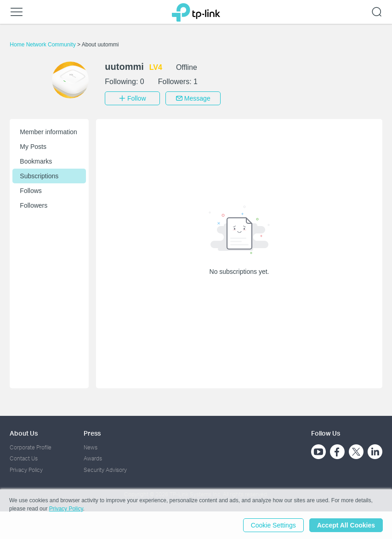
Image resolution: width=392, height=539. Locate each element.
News (91, 447)
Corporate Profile (31, 447)
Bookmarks (36, 161)
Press (92, 433)
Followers (34, 205)
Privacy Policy (26, 470)
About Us (24, 433)
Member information (48, 132)
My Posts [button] (33, 147)
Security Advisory (105, 470)
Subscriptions (39, 176)
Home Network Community (43, 45)
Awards (93, 458)
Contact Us (24, 458)
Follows (31, 191)
